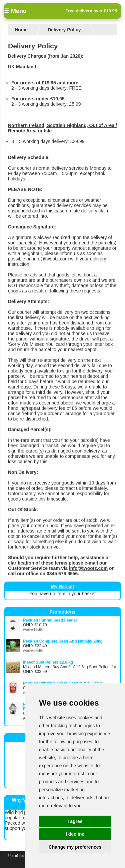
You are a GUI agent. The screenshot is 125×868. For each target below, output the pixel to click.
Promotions (63, 612)
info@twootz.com (51, 259)
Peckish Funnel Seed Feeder (50, 620)
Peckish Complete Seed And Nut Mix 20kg (63, 641)
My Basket (62, 587)
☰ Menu (15, 11)
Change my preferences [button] (75, 847)
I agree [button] (75, 821)
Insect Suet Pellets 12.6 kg (48, 662)
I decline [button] (75, 834)
